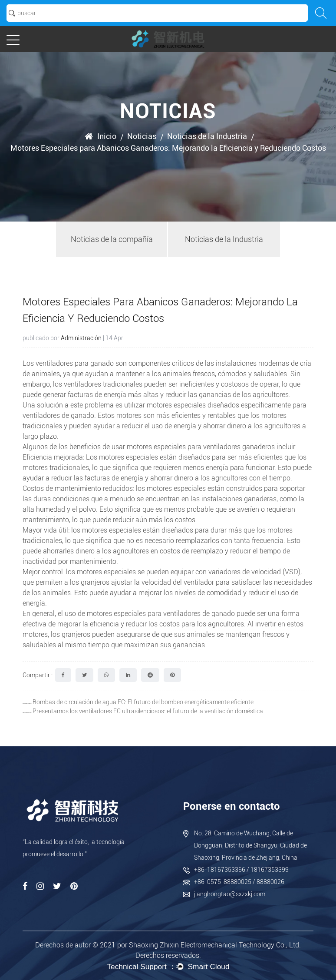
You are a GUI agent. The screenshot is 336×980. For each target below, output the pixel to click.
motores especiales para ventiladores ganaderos (202, 447)
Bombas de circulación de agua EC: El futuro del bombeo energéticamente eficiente (143, 702)
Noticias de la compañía (112, 239)
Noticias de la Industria (207, 136)
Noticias (142, 136)
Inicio (107, 136)
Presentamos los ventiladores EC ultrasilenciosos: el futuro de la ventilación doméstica (148, 711)
